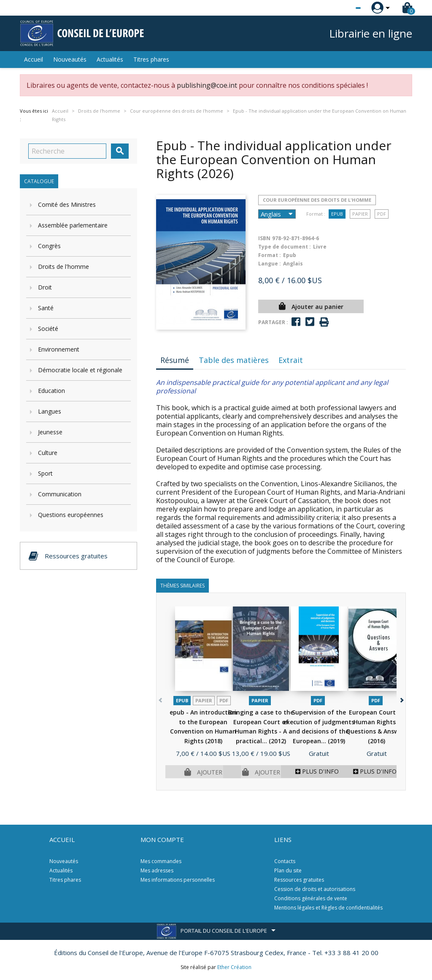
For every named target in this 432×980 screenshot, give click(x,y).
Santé (46, 308)
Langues (50, 411)
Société (48, 329)
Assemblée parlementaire (73, 225)
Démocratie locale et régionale (80, 370)
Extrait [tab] (291, 360)
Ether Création (234, 967)
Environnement (59, 349)
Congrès (49, 246)
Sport (45, 473)
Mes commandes (161, 861)
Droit (45, 287)
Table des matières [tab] (234, 360)
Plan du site (288, 870)
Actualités (110, 59)
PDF (382, 214)
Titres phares (151, 59)
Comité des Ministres (67, 204)
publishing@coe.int (207, 85)
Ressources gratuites (299, 880)
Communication (60, 494)
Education (51, 391)
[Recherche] (67, 151)
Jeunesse (50, 432)
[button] (401, 698)
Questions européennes (71, 515)
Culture (48, 453)
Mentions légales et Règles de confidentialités (328, 908)
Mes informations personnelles (178, 880)
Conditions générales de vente (311, 898)
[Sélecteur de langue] (341, 8)
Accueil (34, 59)
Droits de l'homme (63, 267)
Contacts (285, 861)
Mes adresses (157, 870)
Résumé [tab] (175, 360)
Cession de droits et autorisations (315, 889)
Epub (337, 214)
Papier (360, 214)
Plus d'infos (319, 771)
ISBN (264, 238)
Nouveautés (70, 59)
